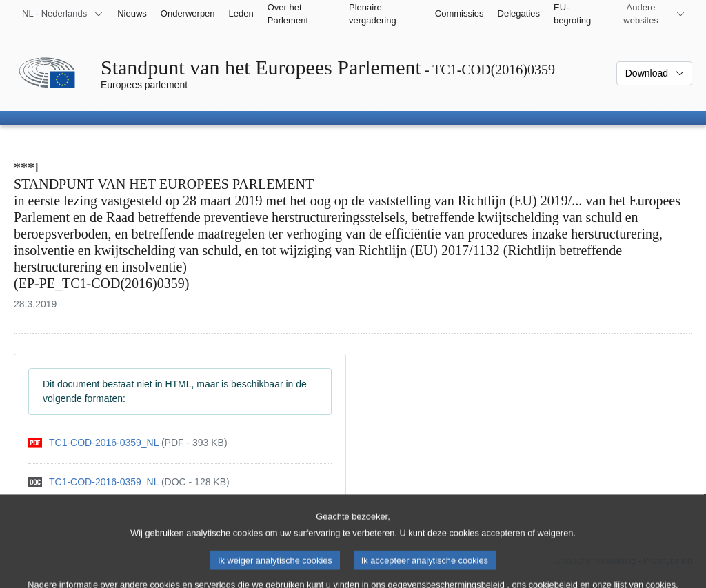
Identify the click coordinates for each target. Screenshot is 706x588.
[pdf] (128, 443)
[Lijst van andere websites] (649, 14)
